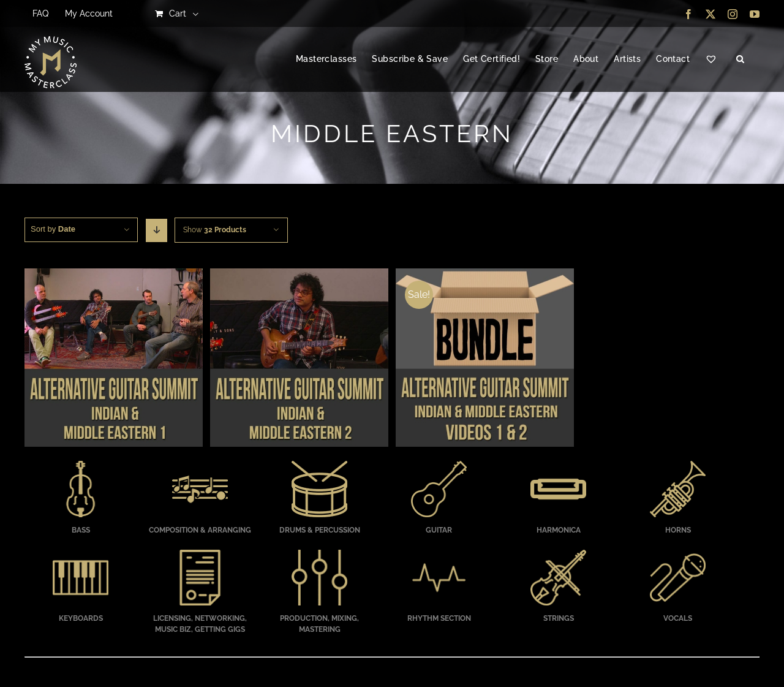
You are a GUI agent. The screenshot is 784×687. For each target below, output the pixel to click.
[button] (740, 59)
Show (215, 230)
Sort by (53, 229)
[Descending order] (156, 230)
